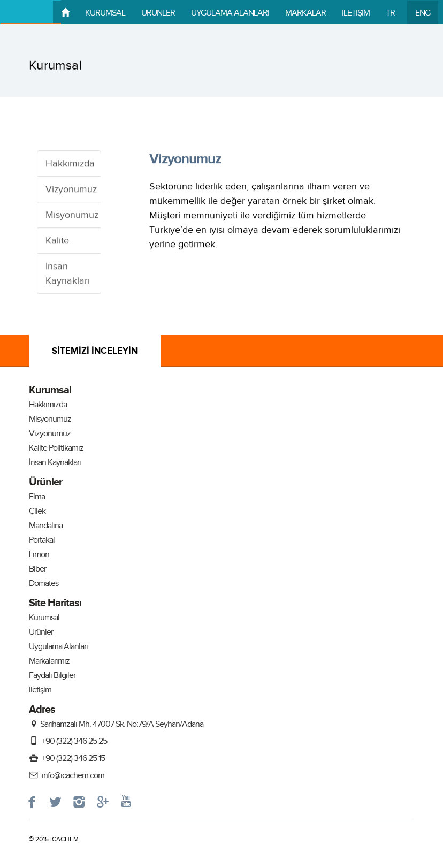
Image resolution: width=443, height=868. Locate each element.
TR (390, 13)
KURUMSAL (105, 13)
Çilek (37, 511)
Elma (37, 497)
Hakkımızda (70, 164)
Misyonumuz (72, 215)
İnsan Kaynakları (68, 274)
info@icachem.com (67, 776)
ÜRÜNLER (158, 13)
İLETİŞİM (356, 13)
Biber (37, 569)
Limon (39, 555)
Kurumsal (44, 618)
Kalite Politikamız (56, 448)
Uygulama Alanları (58, 647)
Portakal (42, 540)
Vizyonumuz (71, 190)
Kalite (57, 241)
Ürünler (41, 632)
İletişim (40, 690)
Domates (44, 584)
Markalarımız (49, 661)
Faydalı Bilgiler (52, 676)
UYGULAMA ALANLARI (230, 13)
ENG (423, 13)
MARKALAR (305, 13)
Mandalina (46, 526)
